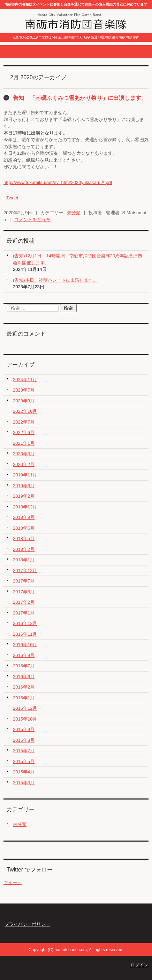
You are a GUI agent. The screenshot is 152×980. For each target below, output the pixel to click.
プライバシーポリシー (27, 924)
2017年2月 (24, 602)
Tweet (12, 198)
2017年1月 (24, 613)
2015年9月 (24, 729)
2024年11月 (25, 380)
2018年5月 (24, 539)
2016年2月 (24, 687)
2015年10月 (25, 719)
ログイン (139, 965)
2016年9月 (24, 655)
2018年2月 (24, 549)
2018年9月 (24, 517)
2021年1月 (24, 443)
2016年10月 (25, 645)
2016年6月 (24, 677)
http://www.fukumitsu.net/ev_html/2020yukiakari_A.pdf (58, 182)
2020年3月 (24, 454)
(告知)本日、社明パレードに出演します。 (55, 280)
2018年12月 (25, 507)
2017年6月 (24, 592)
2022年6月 (24, 432)
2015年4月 (24, 772)
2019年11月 (25, 475)
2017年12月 (25, 571)
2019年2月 (24, 496)
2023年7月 (24, 390)
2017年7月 (24, 581)
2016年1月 (24, 698)
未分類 (74, 213)
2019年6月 (24, 486)
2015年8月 (24, 740)
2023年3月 (24, 401)
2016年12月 (25, 623)
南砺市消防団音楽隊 (52, 34)
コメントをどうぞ (32, 220)
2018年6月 (24, 528)
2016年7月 (24, 666)
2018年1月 (24, 560)
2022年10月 (25, 411)
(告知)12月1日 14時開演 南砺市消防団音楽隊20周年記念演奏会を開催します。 (78, 259)
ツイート (13, 882)
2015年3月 (24, 783)
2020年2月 (24, 464)
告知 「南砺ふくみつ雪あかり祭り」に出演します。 (80, 98)
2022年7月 (24, 422)
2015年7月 (24, 751)
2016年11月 (25, 634)
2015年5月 (24, 761)
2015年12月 (25, 708)
